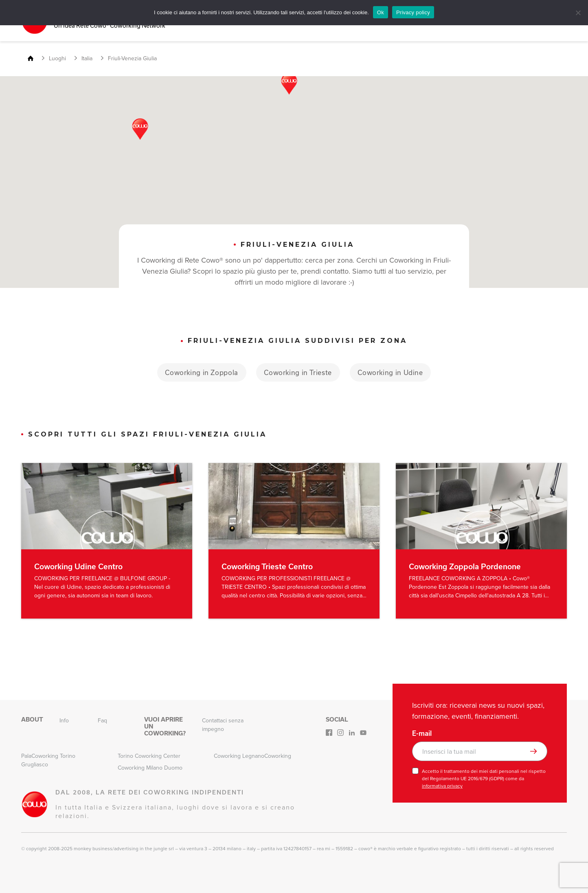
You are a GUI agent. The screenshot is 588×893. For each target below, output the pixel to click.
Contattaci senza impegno (223, 725)
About (32, 720)
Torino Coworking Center (149, 756)
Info (64, 721)
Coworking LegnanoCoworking (252, 756)
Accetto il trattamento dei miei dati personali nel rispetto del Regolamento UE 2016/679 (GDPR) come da (484, 779)
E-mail (422, 733)
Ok (381, 12)
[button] (289, 84)
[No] (578, 13)
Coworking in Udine (392, 372)
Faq (102, 721)
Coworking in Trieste (298, 372)
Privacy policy (413, 12)
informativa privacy (442, 786)
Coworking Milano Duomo (150, 768)
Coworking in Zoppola (200, 372)
